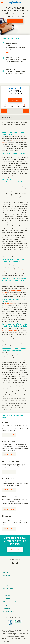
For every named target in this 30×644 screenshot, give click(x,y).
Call (18, 105)
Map (6, 105)
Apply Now (15, 21)
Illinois (15, 558)
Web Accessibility (8, 606)
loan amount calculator (18, 272)
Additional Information (10, 591)
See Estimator (11, 64)
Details (12, 105)
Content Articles (8, 588)
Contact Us (6, 575)
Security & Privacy (8, 611)
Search (24, 105)
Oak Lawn (21, 558)
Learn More (8, 435)
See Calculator (11, 76)
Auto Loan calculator (9, 304)
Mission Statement (9, 581)
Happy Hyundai (15, 88)
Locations (9, 558)
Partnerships (7, 596)
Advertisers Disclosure (10, 601)
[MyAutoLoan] (15, 3)
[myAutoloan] (15, 621)
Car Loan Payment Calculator (10, 330)
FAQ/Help (6, 585)
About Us (6, 578)
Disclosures (6, 609)
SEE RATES (9, 52)
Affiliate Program (8, 598)
